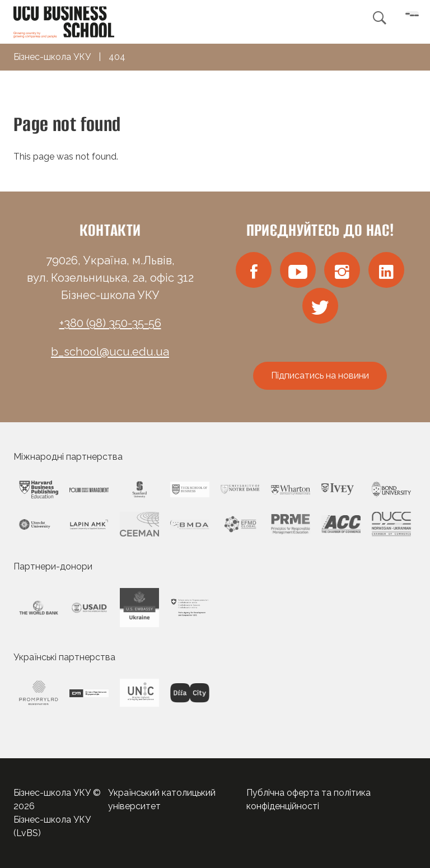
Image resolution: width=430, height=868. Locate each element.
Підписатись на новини (320, 375)
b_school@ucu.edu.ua (110, 352)
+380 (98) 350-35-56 (110, 323)
